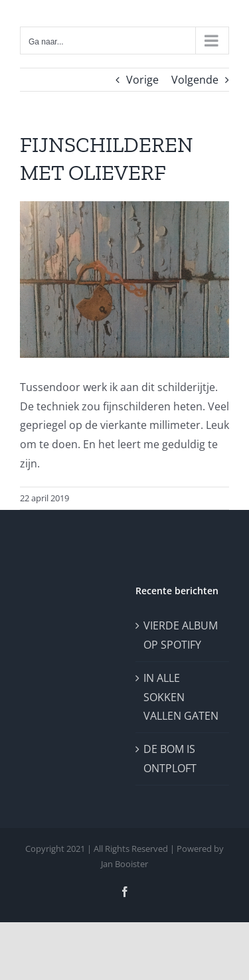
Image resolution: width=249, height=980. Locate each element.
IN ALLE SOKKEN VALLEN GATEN (181, 697)
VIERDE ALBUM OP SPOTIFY (181, 635)
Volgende (195, 80)
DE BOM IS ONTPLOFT (170, 759)
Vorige (142, 80)
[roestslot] (124, 280)
